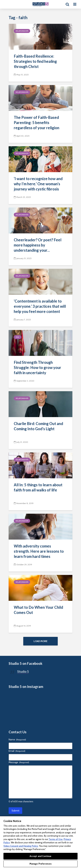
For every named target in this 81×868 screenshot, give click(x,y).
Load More (40, 641)
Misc (18, 337)
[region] (40, 842)
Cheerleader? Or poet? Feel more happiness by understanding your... (38, 245)
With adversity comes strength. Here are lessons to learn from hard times (39, 551)
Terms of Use (56, 839)
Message (19, 762)
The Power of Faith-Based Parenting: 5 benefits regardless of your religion (37, 123)
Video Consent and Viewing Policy (21, 846)
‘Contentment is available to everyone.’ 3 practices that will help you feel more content (40, 306)
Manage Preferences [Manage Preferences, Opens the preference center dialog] (40, 864)
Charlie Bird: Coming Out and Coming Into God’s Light (38, 426)
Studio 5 (23, 672)
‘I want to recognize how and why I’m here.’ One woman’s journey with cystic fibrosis (38, 184)
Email (17, 751)
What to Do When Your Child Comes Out (38, 610)
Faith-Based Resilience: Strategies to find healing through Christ (35, 61)
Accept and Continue (40, 856)
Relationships (22, 31)
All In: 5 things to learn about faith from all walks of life (38, 487)
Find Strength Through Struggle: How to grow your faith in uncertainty (37, 368)
